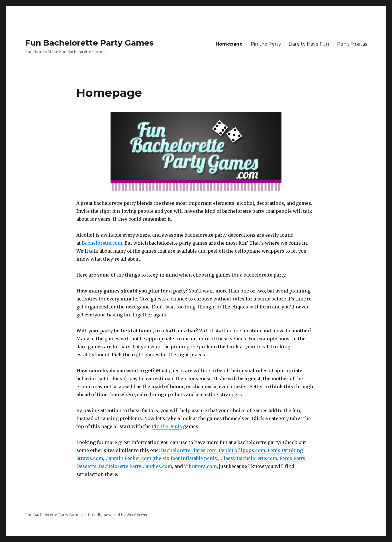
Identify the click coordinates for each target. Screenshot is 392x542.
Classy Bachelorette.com (249, 458)
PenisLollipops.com (242, 450)
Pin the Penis (266, 44)
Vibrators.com (200, 466)
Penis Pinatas (352, 44)
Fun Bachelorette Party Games (89, 43)
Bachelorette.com (102, 243)
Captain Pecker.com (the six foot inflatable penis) (162, 458)
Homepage (229, 44)
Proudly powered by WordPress (117, 515)
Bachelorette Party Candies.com (135, 466)
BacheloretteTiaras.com (189, 450)
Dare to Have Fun (309, 44)
